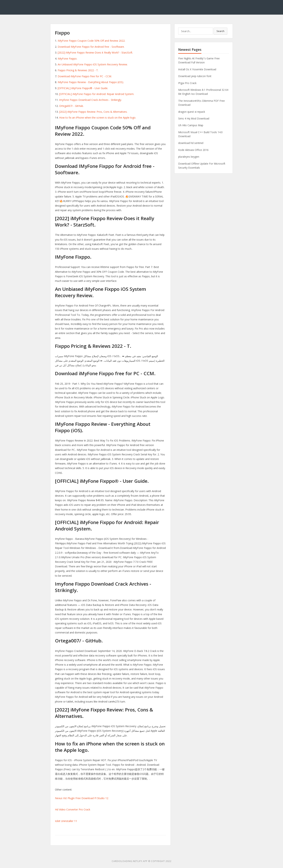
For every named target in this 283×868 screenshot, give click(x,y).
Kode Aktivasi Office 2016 (193, 150)
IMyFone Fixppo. (67, 59)
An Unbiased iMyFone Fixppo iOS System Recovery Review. (93, 64)
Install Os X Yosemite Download (197, 69)
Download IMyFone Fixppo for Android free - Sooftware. (91, 47)
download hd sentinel (191, 143)
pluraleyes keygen (189, 157)
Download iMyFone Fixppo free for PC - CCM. (85, 76)
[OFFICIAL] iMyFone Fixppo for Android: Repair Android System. (97, 94)
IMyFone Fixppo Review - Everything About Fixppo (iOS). (91, 82)
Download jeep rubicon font (195, 76)
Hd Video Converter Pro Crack (73, 809)
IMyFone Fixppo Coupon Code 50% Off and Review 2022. (91, 41)
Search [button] (220, 31)
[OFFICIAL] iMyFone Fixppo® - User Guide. (83, 88)
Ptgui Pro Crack (187, 83)
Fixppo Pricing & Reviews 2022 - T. (78, 70)
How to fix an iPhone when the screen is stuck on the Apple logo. (98, 118)
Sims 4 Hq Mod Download (194, 118)
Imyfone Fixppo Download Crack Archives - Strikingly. (90, 100)
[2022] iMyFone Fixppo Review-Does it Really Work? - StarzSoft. (95, 53)
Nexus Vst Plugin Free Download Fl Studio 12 (82, 798)
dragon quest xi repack (192, 112)
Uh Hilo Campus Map (191, 125)
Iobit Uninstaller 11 (66, 821)
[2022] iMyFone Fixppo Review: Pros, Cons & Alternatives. (93, 112)
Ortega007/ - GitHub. (71, 106)
